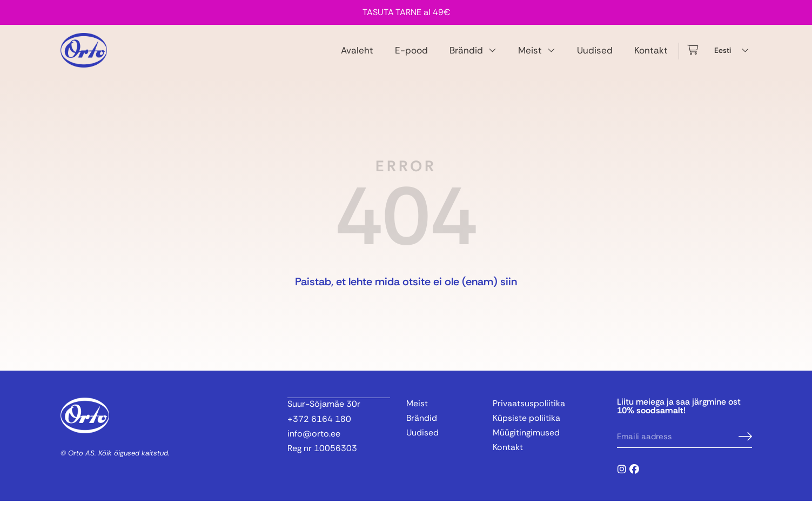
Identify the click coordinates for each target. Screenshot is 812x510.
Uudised (595, 55)
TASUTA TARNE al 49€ (406, 12)
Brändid (473, 55)
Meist (537, 55)
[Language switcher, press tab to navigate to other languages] (733, 55)
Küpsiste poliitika (527, 428)
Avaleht (357, 55)
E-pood (411, 55)
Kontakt (651, 55)
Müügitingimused (526, 442)
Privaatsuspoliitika (529, 412)
